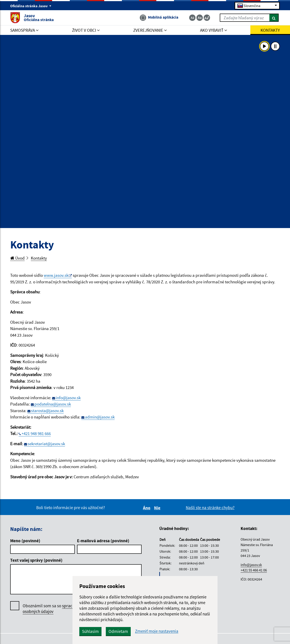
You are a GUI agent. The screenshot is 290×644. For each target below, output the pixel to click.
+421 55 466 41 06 (254, 570)
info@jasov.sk (68, 398)
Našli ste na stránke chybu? (210, 508)
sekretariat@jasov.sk (46, 444)
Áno (147, 508)
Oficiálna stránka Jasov (31, 6)
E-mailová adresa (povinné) (103, 541)
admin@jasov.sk (100, 417)
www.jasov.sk (56, 275)
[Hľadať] (274, 18)
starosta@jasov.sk (47, 411)
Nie (158, 508)
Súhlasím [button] (90, 631)
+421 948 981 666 (36, 433)
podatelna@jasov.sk (53, 404)
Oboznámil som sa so (54, 609)
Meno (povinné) (25, 541)
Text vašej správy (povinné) (36, 560)
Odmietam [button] (118, 631)
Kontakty (39, 258)
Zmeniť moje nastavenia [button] (157, 631)
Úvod (17, 258)
